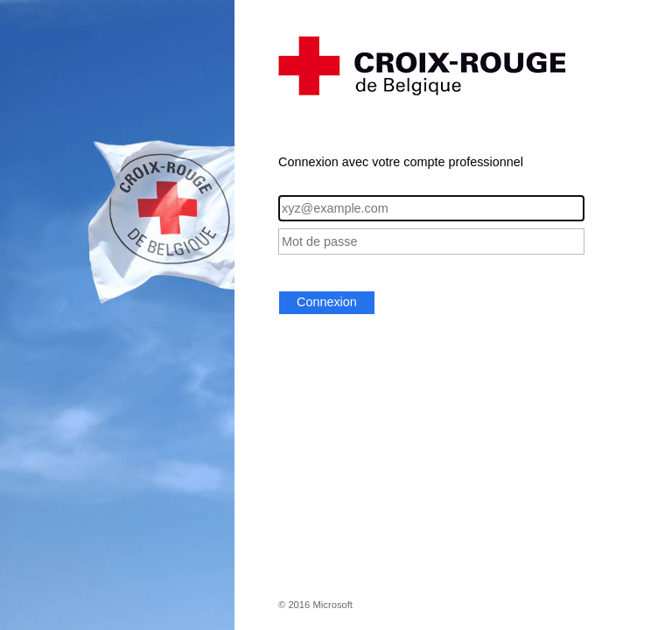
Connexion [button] (327, 302)
